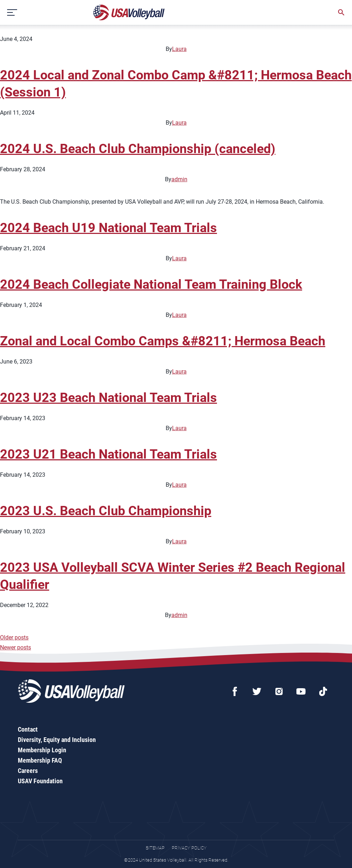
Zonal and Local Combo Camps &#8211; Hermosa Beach (163, 341)
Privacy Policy (189, 848)
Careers (28, 771)
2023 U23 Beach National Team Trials (108, 398)
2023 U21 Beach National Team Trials (108, 454)
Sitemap (155, 848)
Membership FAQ (40, 760)
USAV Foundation (40, 781)
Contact (28, 729)
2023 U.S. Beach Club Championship (106, 511)
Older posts (14, 637)
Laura (179, 49)
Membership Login (42, 750)
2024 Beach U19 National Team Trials (108, 228)
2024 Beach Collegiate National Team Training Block (151, 284)
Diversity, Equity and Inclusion (57, 740)
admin (179, 179)
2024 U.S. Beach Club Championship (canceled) (138, 149)
